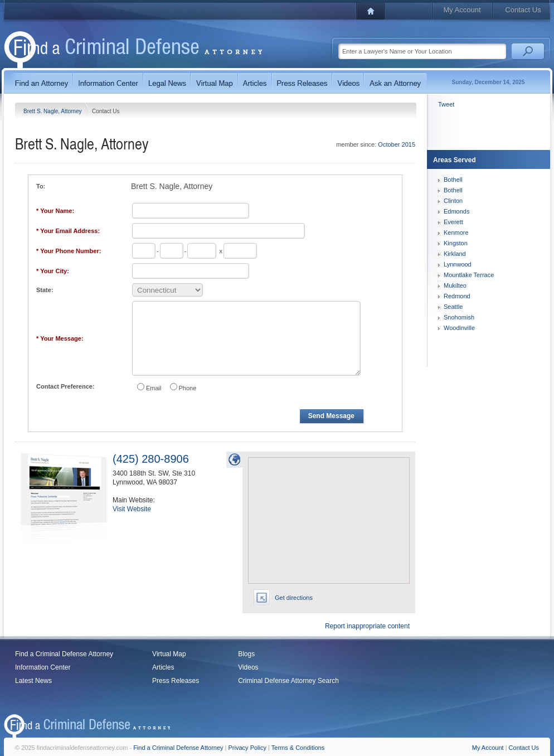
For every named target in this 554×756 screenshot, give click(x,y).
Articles (163, 667)
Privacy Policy (247, 748)
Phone (188, 388)
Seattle (453, 307)
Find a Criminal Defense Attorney (64, 654)
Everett (453, 222)
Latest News (33, 681)
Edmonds (456, 211)
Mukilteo (455, 285)
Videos (248, 667)
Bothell (453, 180)
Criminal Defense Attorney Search (288, 681)
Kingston (456, 243)
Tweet (446, 104)
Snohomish (459, 317)
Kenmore (456, 232)
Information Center (43, 667)
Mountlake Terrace (469, 275)
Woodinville (459, 328)
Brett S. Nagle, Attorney (53, 111)
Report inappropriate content (367, 626)
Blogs (246, 654)
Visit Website (132, 509)
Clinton (453, 201)
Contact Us (523, 10)
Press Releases (176, 681)
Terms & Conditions (298, 748)
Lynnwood (458, 264)
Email (154, 388)
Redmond (457, 296)
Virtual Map (169, 654)
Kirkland (455, 254)
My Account (462, 10)
